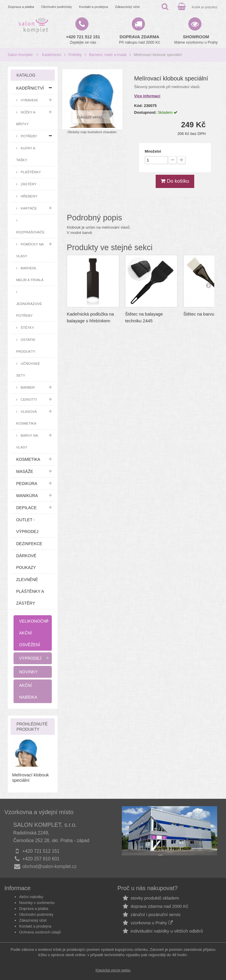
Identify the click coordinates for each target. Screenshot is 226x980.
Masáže (25, 471)
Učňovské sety (28, 369)
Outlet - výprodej (27, 526)
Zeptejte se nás (83, 39)
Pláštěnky (30, 172)
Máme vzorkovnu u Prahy (196, 39)
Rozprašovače (30, 232)
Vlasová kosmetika (26, 417)
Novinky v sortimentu (37, 903)
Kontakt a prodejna (94, 7)
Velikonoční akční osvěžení (33, 633)
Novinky (28, 672)
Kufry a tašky (26, 154)
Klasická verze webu (113, 970)
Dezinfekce (29, 544)
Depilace (26, 508)
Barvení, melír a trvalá (108, 55)
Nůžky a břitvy (26, 118)
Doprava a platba (21, 7)
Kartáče (28, 208)
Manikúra (27, 496)
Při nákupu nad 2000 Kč (140, 39)
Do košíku (175, 181)
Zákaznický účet (127, 7)
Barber (27, 387)
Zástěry (28, 184)
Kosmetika (28, 459)
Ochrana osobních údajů (40, 932)
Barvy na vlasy (27, 441)
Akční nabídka (28, 691)
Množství (153, 151)
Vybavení (29, 100)
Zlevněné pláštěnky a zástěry (30, 591)
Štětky (27, 328)
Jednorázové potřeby (29, 310)
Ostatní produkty (26, 345)
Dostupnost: (146, 112)
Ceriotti (28, 399)
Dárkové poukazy (26, 562)
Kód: (139, 106)
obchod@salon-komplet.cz (49, 866)
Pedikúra (27, 484)
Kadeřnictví (52, 55)
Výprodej (30, 658)
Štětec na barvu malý (204, 314)
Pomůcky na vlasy (30, 250)
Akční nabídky (31, 897)
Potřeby (75, 55)
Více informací (147, 96)
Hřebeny (29, 196)
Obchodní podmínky (57, 7)
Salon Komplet (20, 55)
